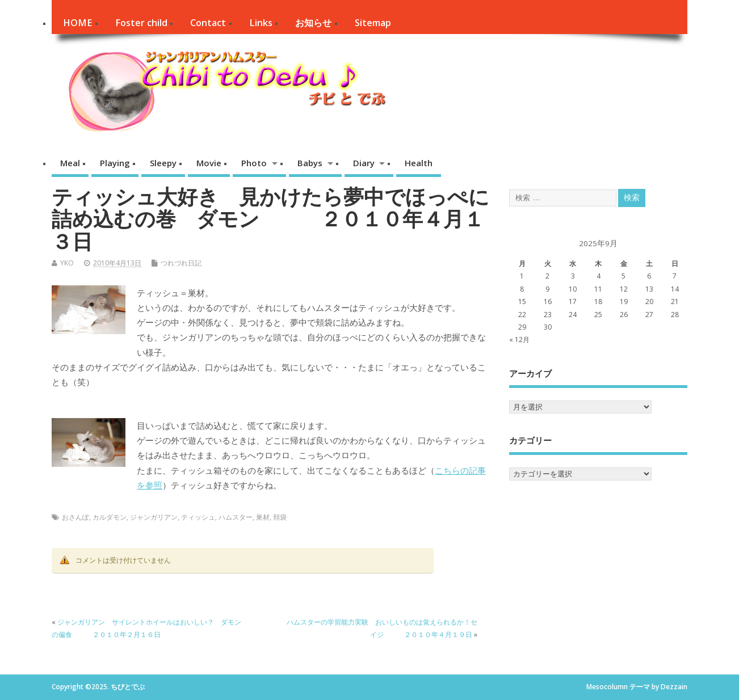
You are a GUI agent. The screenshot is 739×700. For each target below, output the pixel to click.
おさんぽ (75, 517)
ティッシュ (198, 517)
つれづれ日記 (181, 263)
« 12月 (519, 340)
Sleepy (163, 163)
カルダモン (110, 517)
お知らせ (313, 23)
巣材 (263, 517)
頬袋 (280, 517)
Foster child (141, 23)
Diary (364, 163)
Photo (254, 163)
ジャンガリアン (154, 517)
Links (261, 23)
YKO (67, 263)
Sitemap (373, 23)
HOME (77, 23)
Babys (310, 163)
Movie (209, 163)
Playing (115, 163)
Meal (70, 163)
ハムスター (236, 517)
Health (419, 163)
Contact (208, 23)
